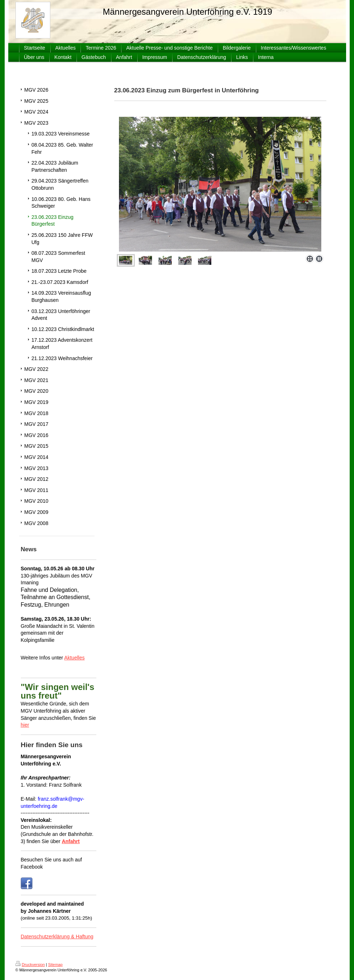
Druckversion (30, 965)
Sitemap (55, 965)
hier (25, 725)
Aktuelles (75, 658)
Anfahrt (71, 841)
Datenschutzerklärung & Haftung (57, 937)
